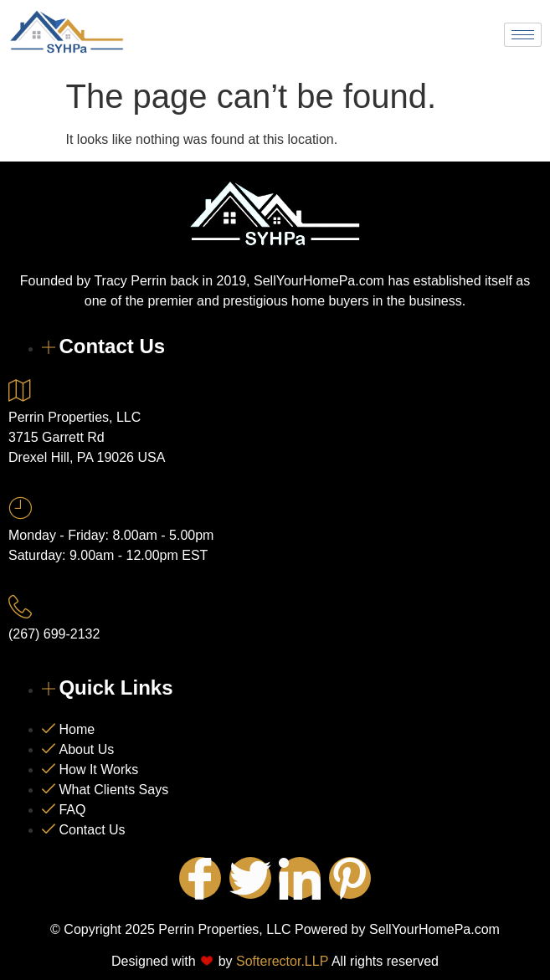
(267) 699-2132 (54, 634)
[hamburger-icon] (523, 35)
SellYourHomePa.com (434, 929)
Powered (320, 929)
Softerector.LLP (282, 961)
